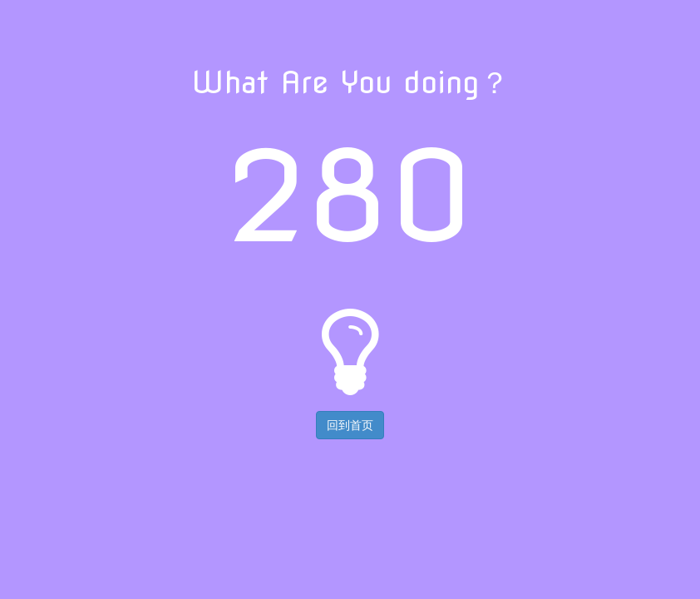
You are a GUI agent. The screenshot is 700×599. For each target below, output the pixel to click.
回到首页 (350, 425)
